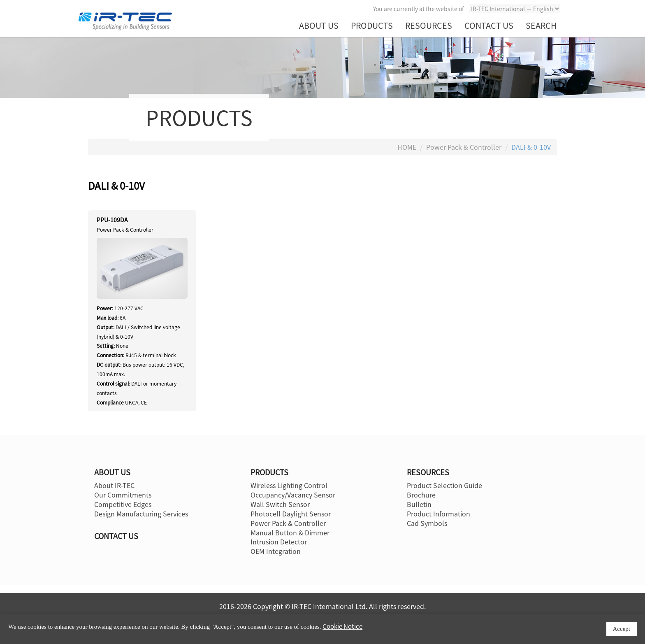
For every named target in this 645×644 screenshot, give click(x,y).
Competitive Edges (123, 504)
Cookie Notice (342, 626)
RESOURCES (429, 25)
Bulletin (419, 504)
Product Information (439, 514)
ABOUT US (319, 25)
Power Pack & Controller (464, 147)
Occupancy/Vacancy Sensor (293, 495)
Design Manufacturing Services (141, 514)
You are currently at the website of (419, 9)
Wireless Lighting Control (289, 485)
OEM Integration (276, 551)
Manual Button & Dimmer (290, 532)
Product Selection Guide (444, 485)
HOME (407, 147)
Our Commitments (123, 495)
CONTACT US (489, 25)
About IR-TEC (114, 485)
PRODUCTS (372, 25)
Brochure (421, 495)
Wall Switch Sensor (280, 504)
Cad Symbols (427, 523)
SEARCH (541, 25)
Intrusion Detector (279, 542)
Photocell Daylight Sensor (291, 514)
